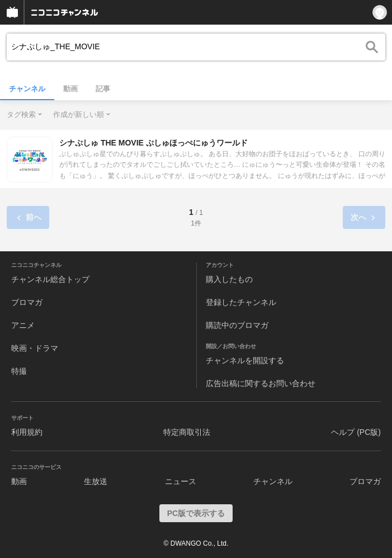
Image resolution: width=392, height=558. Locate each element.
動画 (70, 89)
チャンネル (27, 89)
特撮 (19, 371)
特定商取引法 (187, 432)
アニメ (23, 325)
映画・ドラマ (35, 348)
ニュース (181, 481)
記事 (103, 89)
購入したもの (229, 279)
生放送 (96, 481)
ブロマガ (27, 302)
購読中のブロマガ (237, 325)
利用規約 (27, 432)
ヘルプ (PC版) (356, 432)
